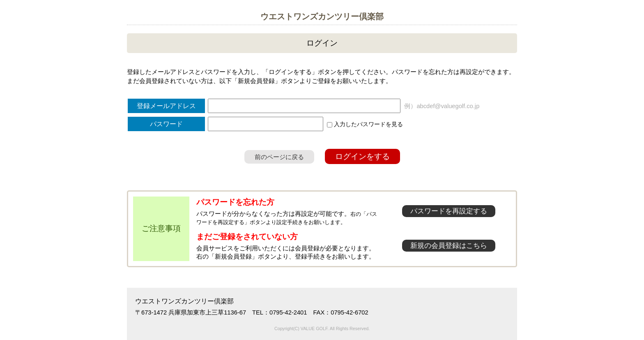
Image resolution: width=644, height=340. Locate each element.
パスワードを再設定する (449, 211)
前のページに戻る (279, 157)
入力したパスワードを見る (365, 124)
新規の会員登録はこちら (449, 246)
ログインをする (362, 156)
